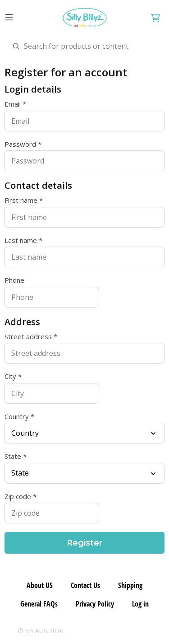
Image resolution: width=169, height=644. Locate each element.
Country (17, 417)
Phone (14, 280)
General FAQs (39, 604)
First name (21, 200)
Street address (28, 337)
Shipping (130, 585)
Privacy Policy (95, 604)
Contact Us (85, 585)
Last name (21, 240)
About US (40, 585)
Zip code (18, 497)
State (13, 456)
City (10, 376)
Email (13, 104)
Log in (140, 604)
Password (20, 144)
